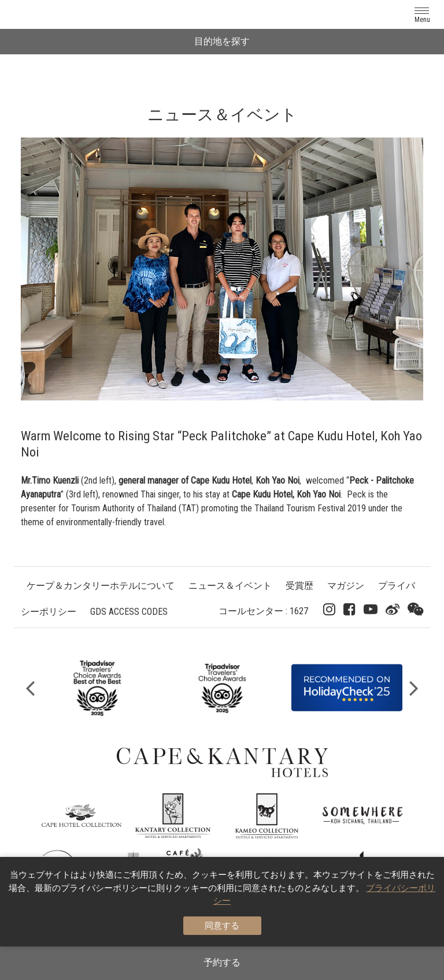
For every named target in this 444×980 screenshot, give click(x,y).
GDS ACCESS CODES (129, 612)
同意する (222, 926)
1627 (299, 611)
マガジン (346, 586)
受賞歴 (299, 586)
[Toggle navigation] (422, 14)
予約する (222, 962)
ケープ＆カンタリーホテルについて (101, 586)
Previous (30, 688)
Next (414, 688)
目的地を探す (222, 41)
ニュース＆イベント (230, 586)
